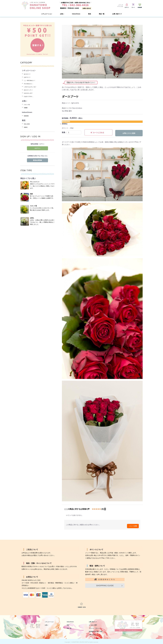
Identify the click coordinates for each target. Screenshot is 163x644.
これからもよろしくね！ (32, 87)
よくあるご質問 (94, 623)
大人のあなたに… (30, 84)
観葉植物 (27, 116)
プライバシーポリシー (96, 627)
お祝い (47, 623)
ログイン (37, 148)
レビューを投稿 (131, 524)
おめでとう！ (28, 77)
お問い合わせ (93, 633)
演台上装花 (28, 124)
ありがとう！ (28, 74)
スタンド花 (28, 104)
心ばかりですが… (30, 96)
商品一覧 (70, 627)
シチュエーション (51, 620)
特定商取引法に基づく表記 (98, 630)
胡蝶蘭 (26, 108)
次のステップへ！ (30, 90)
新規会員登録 (37, 160)
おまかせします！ (30, 93)
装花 (68, 623)
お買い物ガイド (117, 14)
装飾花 (26, 127)
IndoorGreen (76, 14)
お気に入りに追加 (129, 133)
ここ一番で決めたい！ (31, 80)
